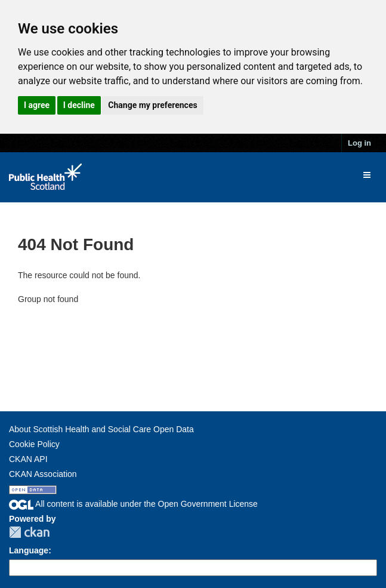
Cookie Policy (34, 444)
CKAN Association (43, 474)
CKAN (29, 532)
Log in (359, 143)
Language (29, 550)
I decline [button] (79, 105)
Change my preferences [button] (152, 105)
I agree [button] (37, 105)
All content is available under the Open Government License (133, 504)
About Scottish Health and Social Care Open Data (101, 429)
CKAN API (28, 459)
